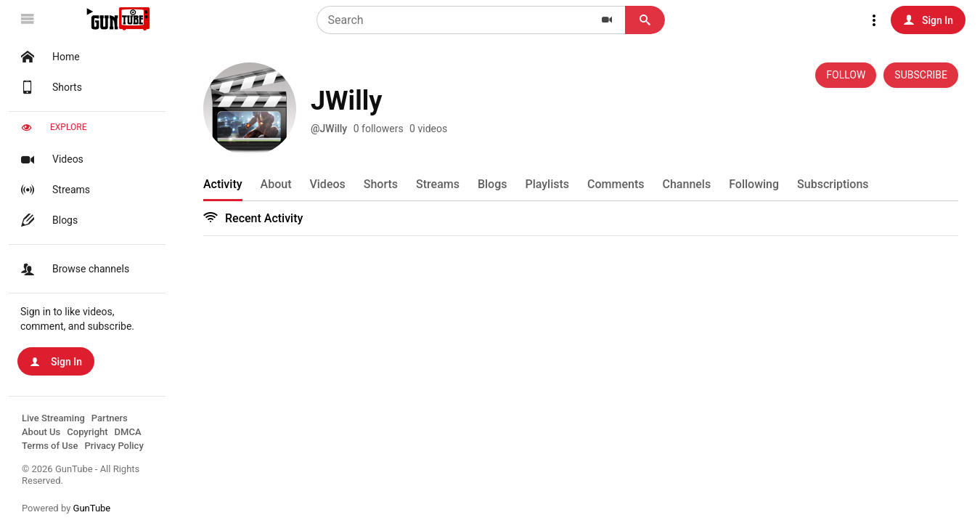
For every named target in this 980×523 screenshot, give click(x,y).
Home (49, 57)
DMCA (128, 432)
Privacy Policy (114, 446)
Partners (110, 418)
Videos (50, 159)
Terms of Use (50, 446)
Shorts (50, 87)
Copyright (87, 432)
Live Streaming (53, 418)
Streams (54, 190)
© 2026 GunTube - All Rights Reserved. (81, 475)
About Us (41, 432)
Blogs (48, 220)
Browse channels (73, 269)
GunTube (92, 508)
